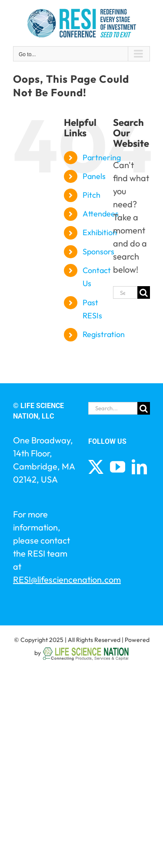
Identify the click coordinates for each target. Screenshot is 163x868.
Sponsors (98, 252)
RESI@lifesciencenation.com (67, 579)
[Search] (144, 292)
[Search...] (125, 292)
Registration (104, 334)
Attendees (101, 214)
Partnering (102, 157)
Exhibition (100, 232)
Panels (94, 176)
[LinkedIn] (139, 467)
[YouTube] (118, 467)
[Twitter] (96, 467)
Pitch (91, 195)
